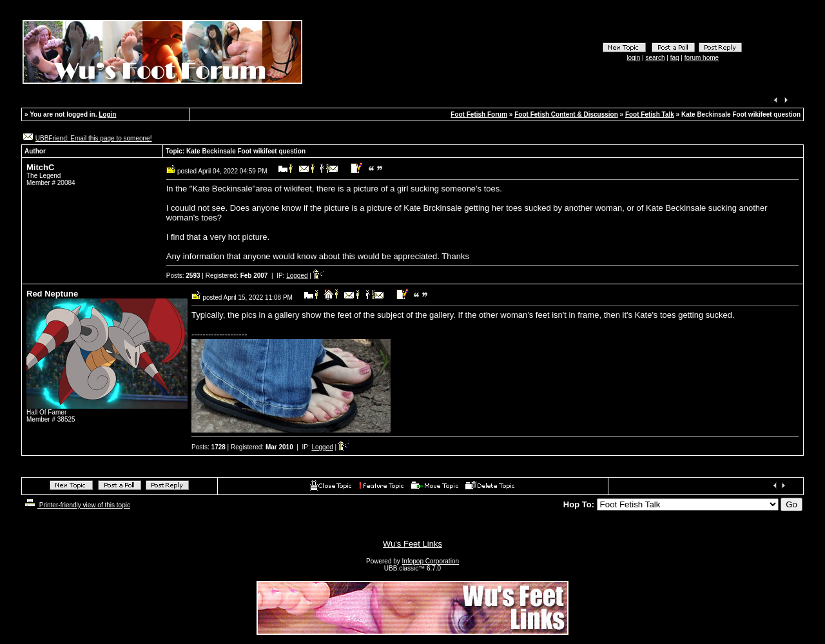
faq (675, 58)
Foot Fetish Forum (479, 114)
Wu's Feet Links (412, 544)
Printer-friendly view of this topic (76, 505)
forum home (702, 58)
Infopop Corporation (431, 561)
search (655, 58)
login (633, 58)
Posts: (183, 276)
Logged (297, 276)
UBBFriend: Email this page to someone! (94, 138)
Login (107, 114)
